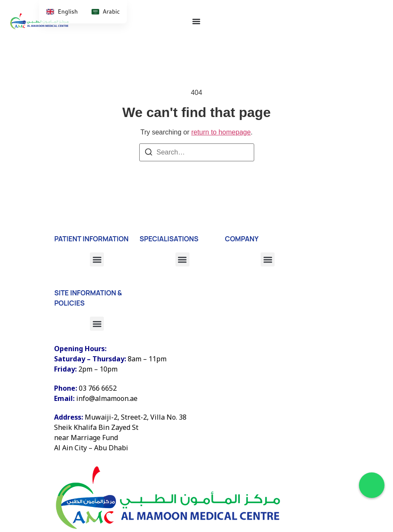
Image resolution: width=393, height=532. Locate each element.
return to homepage (221, 132)
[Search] (149, 153)
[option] (106, 12)
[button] (268, 259)
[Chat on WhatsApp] (372, 485)
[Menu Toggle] (196, 21)
